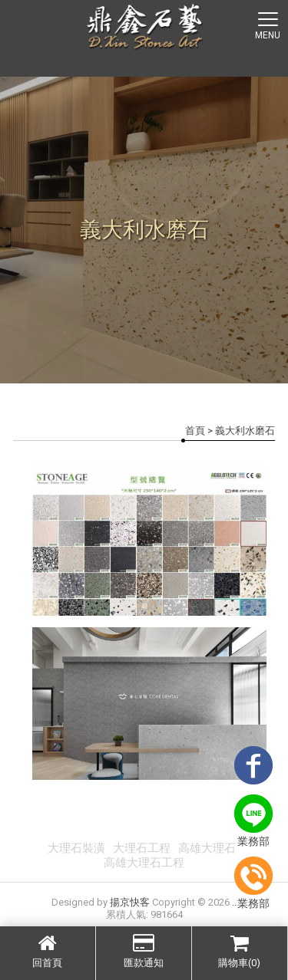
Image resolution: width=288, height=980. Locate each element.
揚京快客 (130, 902)
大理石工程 (142, 848)
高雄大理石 (207, 848)
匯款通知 (144, 951)
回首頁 (48, 951)
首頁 (195, 431)
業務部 (253, 821)
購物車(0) (240, 951)
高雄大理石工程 (144, 863)
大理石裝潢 (76, 848)
